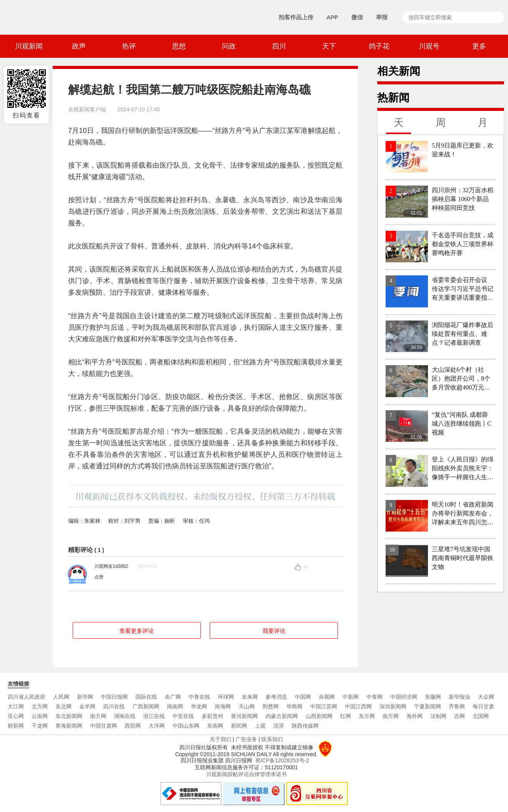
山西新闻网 (319, 716)
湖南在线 (125, 716)
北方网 (40, 706)
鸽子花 (379, 46)
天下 (329, 46)
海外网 (414, 716)
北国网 (481, 716)
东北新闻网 (69, 716)
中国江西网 (358, 706)
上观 (260, 726)
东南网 (215, 726)
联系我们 (272, 739)
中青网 (374, 697)
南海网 (223, 706)
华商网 (294, 706)
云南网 (40, 716)
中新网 (351, 697)
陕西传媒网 (305, 726)
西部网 (133, 726)
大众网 (486, 697)
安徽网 (433, 697)
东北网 (63, 706)
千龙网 (40, 726)
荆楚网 (271, 706)
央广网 (173, 697)
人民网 (61, 697)
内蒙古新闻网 (282, 716)
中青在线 (199, 697)
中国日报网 (114, 697)
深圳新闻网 (393, 706)
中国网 (303, 697)
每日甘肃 (483, 706)
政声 (79, 46)
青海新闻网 (69, 726)
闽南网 (175, 706)
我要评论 (274, 631)
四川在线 (114, 706)
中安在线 (183, 716)
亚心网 (16, 716)
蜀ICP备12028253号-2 (282, 760)
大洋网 (157, 726)
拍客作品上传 (296, 17)
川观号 (429, 46)
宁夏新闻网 (428, 706)
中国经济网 (404, 697)
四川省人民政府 (27, 697)
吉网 (460, 716)
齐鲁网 (457, 706)
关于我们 (221, 739)
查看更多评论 (137, 631)
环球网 (226, 697)
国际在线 (146, 697)
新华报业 (460, 697)
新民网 (239, 726)
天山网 (247, 706)
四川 (279, 46)
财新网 (16, 726)
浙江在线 (154, 716)
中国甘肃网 (104, 726)
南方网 (98, 716)
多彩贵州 (212, 716)
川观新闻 (29, 46)
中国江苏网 (324, 706)
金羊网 (87, 706)
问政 (229, 46)
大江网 (16, 706)
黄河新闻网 (244, 716)
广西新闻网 (146, 706)
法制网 (438, 716)
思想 (179, 46)
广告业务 (246, 739)
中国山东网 (186, 726)
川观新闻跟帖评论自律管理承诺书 (246, 774)
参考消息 (276, 697)
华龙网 (199, 706)
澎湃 (279, 726)
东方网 (367, 716)
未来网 (250, 697)
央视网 (327, 697)
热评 (129, 46)
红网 (346, 716)
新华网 (85, 697)
